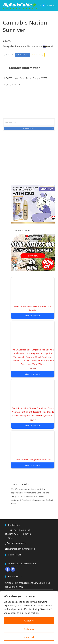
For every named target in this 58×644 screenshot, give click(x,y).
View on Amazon (33, 316)
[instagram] (13, 569)
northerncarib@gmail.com (22, 549)
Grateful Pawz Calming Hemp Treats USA (33, 460)
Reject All (29, 637)
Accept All (29, 621)
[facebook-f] (8, 569)
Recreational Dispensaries (28, 46)
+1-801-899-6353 (17, 543)
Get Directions (27, 128)
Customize (29, 629)
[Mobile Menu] (50, 6)
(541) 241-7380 (14, 84)
